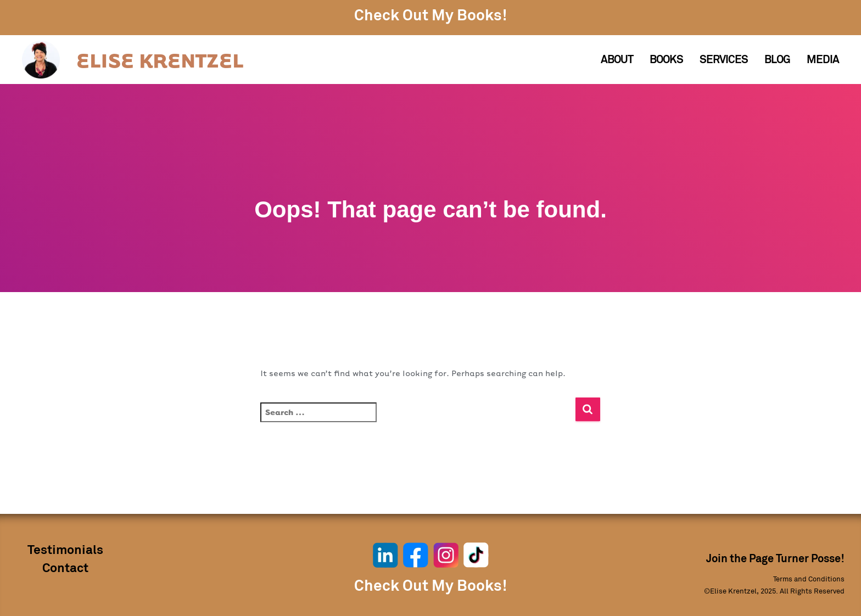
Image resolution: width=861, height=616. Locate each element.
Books (666, 60)
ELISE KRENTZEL (160, 60)
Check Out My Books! (431, 16)
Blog (777, 60)
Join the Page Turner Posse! (775, 559)
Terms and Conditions (809, 579)
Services (724, 60)
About (617, 60)
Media (823, 60)
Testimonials (65, 550)
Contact (65, 569)
